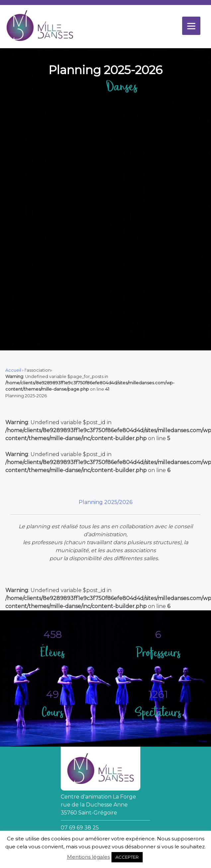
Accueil (13, 370)
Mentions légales (88, 857)
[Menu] (191, 26)
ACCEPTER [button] (127, 857)
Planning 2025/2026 (105, 502)
